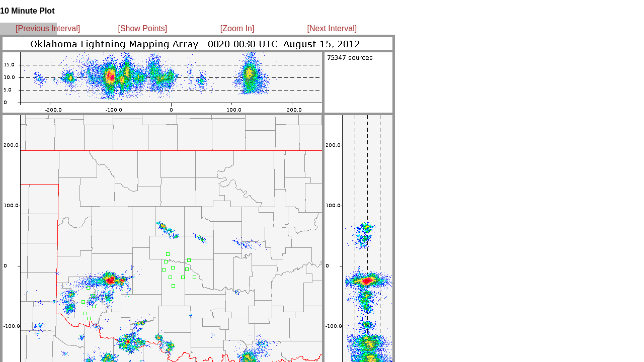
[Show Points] (142, 28)
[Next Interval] (332, 28)
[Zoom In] (237, 28)
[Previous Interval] (48, 28)
